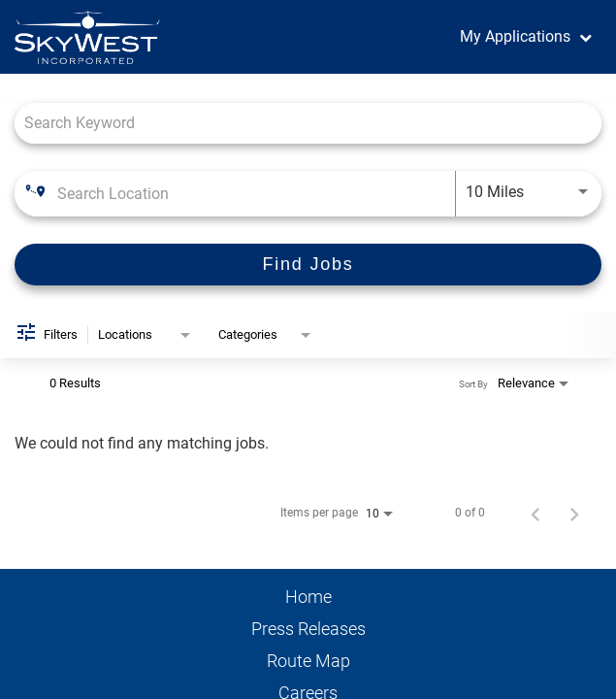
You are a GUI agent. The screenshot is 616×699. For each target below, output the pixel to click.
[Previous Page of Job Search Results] (535, 513)
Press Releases (308, 629)
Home (308, 597)
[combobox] (308, 123)
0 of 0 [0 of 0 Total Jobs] (470, 513)
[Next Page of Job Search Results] (574, 513)
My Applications (515, 36)
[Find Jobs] (308, 265)
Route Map (308, 661)
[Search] (308, 265)
